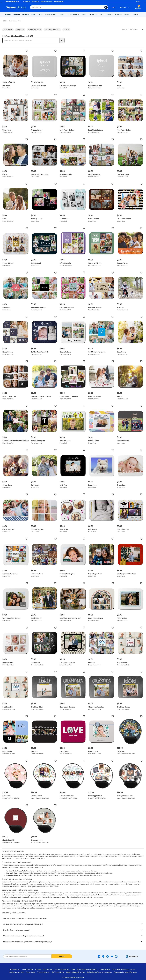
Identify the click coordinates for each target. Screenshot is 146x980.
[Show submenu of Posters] (65, 14)
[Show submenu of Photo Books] (98, 14)
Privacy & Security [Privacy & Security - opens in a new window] (43, 972)
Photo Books (93, 14)
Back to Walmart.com (12, 1)
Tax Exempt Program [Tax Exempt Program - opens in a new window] (128, 969)
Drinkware (118, 14)
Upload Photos (59, 1)
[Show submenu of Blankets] (87, 14)
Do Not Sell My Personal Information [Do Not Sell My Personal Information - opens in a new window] (99, 972)
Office (5, 21)
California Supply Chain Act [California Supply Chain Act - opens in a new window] (75, 972)
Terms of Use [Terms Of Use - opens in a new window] (30, 972)
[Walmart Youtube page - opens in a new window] (112, 956)
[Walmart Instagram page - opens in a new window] (116, 956)
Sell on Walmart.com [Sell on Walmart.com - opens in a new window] (62, 969)
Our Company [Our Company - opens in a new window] (48, 969)
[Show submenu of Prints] (43, 14)
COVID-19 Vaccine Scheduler (87, 969)
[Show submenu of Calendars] (131, 14)
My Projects (36, 1)
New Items (17, 14)
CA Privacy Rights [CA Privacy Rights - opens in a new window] (58, 972)
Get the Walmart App (16, 972)
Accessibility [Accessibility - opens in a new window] (116, 969)
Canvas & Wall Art (73, 14)
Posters (62, 14)
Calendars (127, 14)
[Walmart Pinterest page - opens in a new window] (108, 956)
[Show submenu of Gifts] (104, 14)
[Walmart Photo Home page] (16, 7)
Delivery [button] (20, 30)
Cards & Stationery (51, 14)
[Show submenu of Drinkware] (122, 14)
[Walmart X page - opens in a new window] (103, 956)
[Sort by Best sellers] (136, 29)
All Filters (8, 30)
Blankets (84, 14)
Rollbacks (8, 14)
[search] (62, 40)
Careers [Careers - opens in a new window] (38, 969)
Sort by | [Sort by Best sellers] (125, 29)
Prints (40, 14)
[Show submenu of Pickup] (36, 14)
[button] (16, 51)
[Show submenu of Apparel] (112, 14)
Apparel (109, 14)
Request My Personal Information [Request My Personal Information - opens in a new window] (125, 972)
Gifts (102, 14)
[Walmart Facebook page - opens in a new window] (99, 956)
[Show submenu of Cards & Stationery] (57, 14)
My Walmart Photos (47, 1)
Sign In (138, 1)
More (135, 14)
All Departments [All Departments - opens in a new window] (14, 969)
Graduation (25, 14)
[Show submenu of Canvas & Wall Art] (79, 14)
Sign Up (62, 956)
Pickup (33, 14)
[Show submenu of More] (137, 14)
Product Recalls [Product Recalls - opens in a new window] (104, 969)
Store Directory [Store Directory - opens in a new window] (28, 969)
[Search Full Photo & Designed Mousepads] (31, 40)
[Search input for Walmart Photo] (67, 7)
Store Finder (27, 1)
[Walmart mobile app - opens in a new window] (132, 956)
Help (113, 7)
